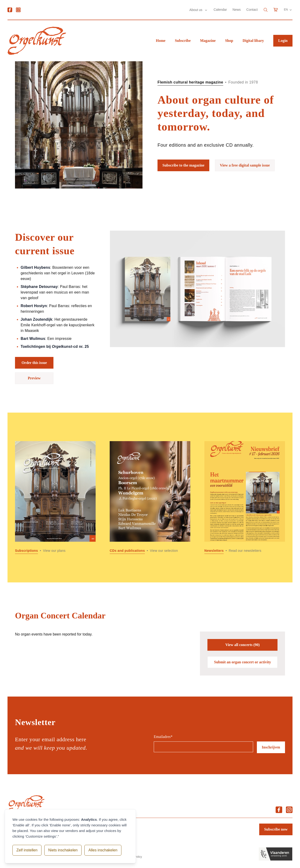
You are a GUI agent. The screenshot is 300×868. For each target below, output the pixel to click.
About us (196, 10)
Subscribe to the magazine (183, 165)
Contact (252, 10)
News (237, 10)
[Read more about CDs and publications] (150, 498)
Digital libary (253, 41)
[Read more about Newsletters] (245, 498)
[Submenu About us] (206, 10)
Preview (34, 378)
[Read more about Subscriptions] (55, 498)
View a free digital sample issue (245, 165)
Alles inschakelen (103, 850)
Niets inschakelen (63, 850)
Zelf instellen (27, 850)
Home (161, 41)
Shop (229, 41)
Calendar (220, 10)
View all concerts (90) (242, 645)
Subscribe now (276, 829)
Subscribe (183, 41)
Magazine (208, 41)
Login (283, 41)
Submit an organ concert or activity (242, 662)
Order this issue (34, 363)
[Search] (266, 10)
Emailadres (163, 737)
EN (288, 10)
